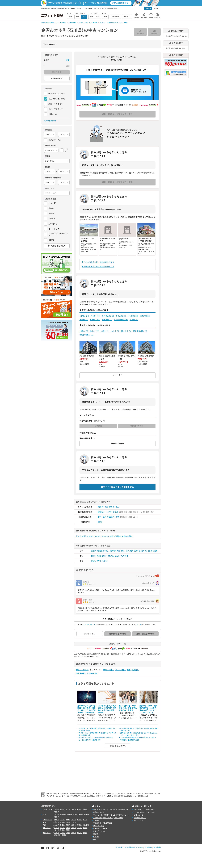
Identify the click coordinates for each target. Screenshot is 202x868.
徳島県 (85, 828)
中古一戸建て (120, 670)
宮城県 (74, 809)
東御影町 (101, 551)
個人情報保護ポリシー (134, 847)
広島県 (57, 828)
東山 (107, 551)
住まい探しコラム (99, 831)
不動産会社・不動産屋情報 (87, 673)
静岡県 (68, 822)
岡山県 (62, 828)
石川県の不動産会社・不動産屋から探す (98, 266)
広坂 (123, 551)
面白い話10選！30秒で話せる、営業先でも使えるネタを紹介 (128, 708)
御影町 (105, 556)
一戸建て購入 (98, 818)
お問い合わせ (138, 815)
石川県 (79, 819)
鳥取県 (68, 828)
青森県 (62, 809)
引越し (96, 839)
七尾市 (84, 331)
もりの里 (125, 556)
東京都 (57, 814)
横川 (99, 561)
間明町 (94, 556)
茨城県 (81, 814)
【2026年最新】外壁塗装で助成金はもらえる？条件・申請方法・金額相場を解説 (138, 739)
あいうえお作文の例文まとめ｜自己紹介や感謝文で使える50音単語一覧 (107, 709)
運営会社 (119, 847)
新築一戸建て (109, 670)
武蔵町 (117, 556)
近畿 (44, 825)
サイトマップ (138, 820)
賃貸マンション (103, 809)
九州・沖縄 (47, 833)
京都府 (68, 825)
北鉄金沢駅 (121, 320)
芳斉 (136, 551)
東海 (44, 822)
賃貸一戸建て (125, 809)
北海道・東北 (47, 809)
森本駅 (134, 320)
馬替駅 (84, 320)
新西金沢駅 (108, 316)
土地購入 (96, 820)
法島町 (141, 551)
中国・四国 (47, 828)
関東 (44, 814)
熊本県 (74, 833)
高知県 (68, 830)
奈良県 (79, 825)
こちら (139, 624)
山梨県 (62, 819)
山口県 (79, 828)
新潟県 (57, 819)
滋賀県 (74, 825)
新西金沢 (111, 517)
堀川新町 (149, 551)
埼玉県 (70, 814)
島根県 (74, 828)
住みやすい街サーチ (100, 828)
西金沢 (101, 507)
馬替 (117, 517)
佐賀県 (62, 833)
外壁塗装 (96, 836)
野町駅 (84, 316)
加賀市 (105, 331)
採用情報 (157, 847)
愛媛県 (62, 830)
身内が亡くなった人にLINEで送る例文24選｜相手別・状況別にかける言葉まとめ (96, 739)
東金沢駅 (121, 316)
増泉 (99, 556)
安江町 (94, 561)
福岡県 (57, 833)
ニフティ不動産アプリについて (144, 812)
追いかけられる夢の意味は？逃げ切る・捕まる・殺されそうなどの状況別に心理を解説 (86, 709)
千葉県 (75, 814)
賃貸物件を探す (50, 121)
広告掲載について (140, 818)
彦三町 (113, 551)
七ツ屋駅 (133, 316)
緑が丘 (111, 556)
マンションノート (89, 624)
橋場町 (94, 551)
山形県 (85, 809)
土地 (129, 670)
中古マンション (123, 815)
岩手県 (68, 809)
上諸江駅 (145, 316)
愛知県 (57, 822)
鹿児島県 (57, 835)
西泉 (104, 517)
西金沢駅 (107, 320)
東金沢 (112, 507)
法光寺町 (129, 551)
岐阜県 (62, 822)
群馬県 (57, 817)
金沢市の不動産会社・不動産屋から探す (98, 262)
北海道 (57, 809)
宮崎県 (85, 833)
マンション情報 (99, 826)
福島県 (57, 812)
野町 (100, 517)
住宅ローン (97, 834)
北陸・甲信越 (47, 819)
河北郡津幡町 (140, 331)
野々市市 (126, 331)
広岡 (118, 551)
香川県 (57, 830)
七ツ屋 (109, 512)
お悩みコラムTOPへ (118, 746)
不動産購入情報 (99, 812)
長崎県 (68, 833)
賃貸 (95, 809)
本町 (155, 551)
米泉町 (105, 561)
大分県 (79, 833)
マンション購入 (99, 815)
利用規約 (148, 847)
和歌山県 (86, 825)
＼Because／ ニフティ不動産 (144, 809)
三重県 (74, 822)
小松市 (94, 331)
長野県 (68, 819)
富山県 (74, 819)
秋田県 (79, 809)
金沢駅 (95, 320)
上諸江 (115, 512)
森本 (117, 507)
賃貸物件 (135, 670)
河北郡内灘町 (87, 335)
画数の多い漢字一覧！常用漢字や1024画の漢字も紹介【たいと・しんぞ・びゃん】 (149, 709)
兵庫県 (62, 825)
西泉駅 (96, 316)
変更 (68, 60)
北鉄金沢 (102, 512)
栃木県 (87, 814)
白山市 (115, 331)
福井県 (85, 819)
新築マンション (82, 670)
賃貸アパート (114, 809)
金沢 (106, 507)
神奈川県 (63, 814)
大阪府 (57, 825)
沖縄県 (64, 835)
